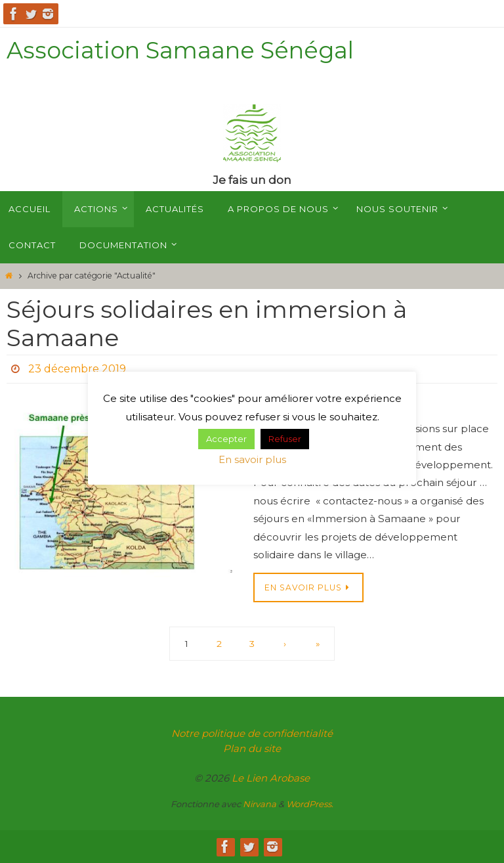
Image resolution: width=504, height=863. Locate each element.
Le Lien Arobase (271, 778)
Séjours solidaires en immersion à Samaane (207, 323)
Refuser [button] (285, 439)
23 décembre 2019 (77, 369)
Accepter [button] (226, 439)
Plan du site (252, 748)
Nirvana (260, 804)
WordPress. (310, 804)
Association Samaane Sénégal (180, 50)
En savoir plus (252, 459)
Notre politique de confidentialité (252, 733)
